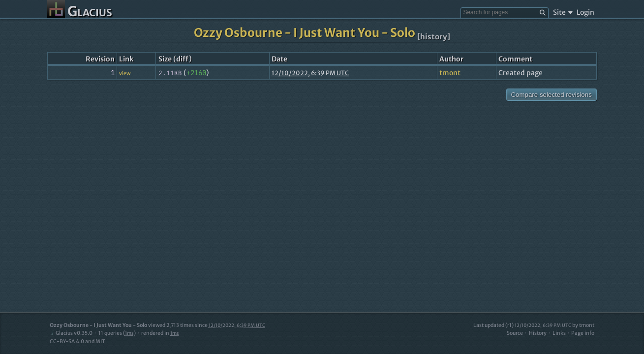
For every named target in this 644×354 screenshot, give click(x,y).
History (538, 333)
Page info (583, 333)
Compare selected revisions (551, 95)
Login (585, 12)
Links (559, 333)
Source (515, 333)
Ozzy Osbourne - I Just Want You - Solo (305, 33)
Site (563, 12)
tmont (450, 73)
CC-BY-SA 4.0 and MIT (77, 341)
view (125, 74)
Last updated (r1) (522, 325)
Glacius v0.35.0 (71, 333)
